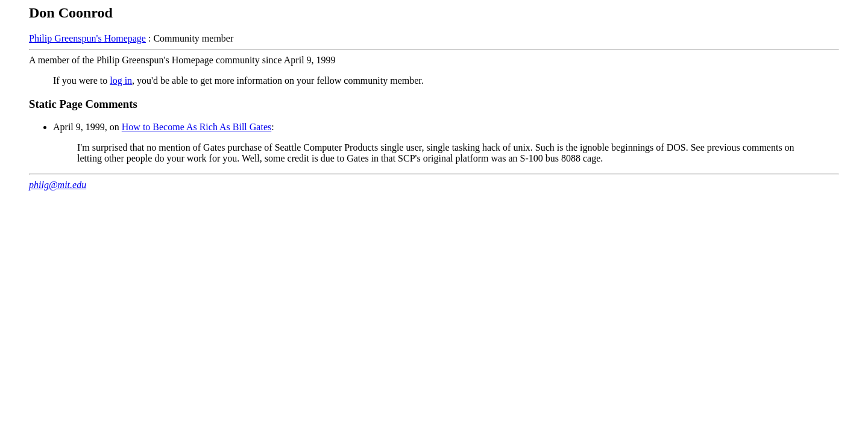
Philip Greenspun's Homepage (87, 38)
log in (121, 80)
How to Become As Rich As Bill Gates (197, 127)
